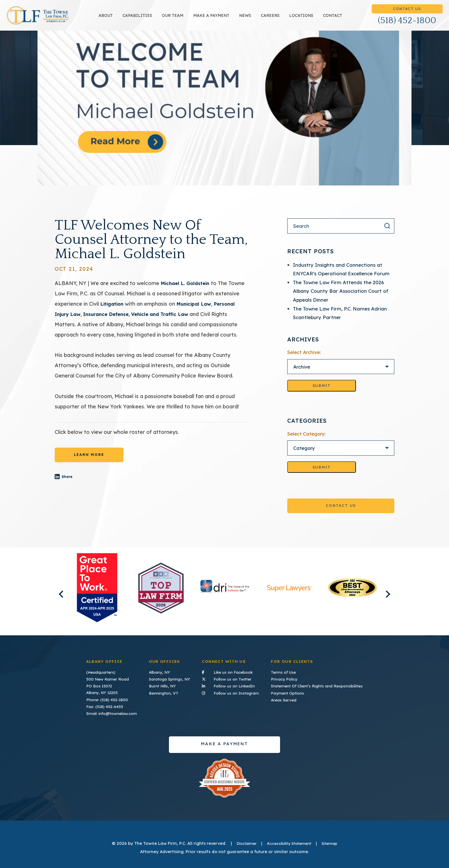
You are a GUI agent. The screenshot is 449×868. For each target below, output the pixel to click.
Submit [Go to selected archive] (322, 392)
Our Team (191, 18)
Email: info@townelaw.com (110, 712)
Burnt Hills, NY (162, 685)
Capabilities (156, 18)
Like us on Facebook (231, 671)
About (124, 18)
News (263, 18)
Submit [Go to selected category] (322, 474)
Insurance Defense (110, 320)
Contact (351, 18)
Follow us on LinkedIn (231, 685)
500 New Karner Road (107, 679)
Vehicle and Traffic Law (168, 320)
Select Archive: (304, 359)
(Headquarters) (100, 672)
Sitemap (333, 842)
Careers (288, 18)
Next (396, 598)
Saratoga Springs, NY (169, 679)
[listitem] (97, 595)
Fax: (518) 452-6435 (104, 705)
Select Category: (306, 440)
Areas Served (286, 699)
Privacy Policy (286, 679)
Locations (319, 18)
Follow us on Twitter (231, 678)
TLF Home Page (56, 19)
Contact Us (407, 12)
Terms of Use (285, 672)
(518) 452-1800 (407, 24)
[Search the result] (387, 233)
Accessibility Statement (289, 842)
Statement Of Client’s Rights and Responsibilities (318, 685)
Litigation (113, 310)
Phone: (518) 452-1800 (107, 699)
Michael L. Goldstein (187, 289)
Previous (53, 598)
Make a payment (229, 18)
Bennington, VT (163, 692)
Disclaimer (243, 842)
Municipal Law (197, 310)
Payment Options (289, 692)
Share (76, 484)
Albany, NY (159, 672)
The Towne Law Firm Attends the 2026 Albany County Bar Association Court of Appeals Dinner (343, 297)
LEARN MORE (89, 461)
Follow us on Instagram (231, 692)
